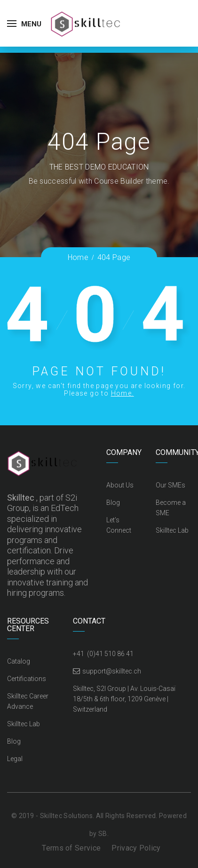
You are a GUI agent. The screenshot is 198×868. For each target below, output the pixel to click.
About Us (120, 485)
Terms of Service (71, 848)
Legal (15, 759)
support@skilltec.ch (112, 671)
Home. (123, 393)
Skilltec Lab (172, 530)
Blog (113, 503)
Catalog (19, 661)
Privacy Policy (136, 848)
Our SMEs (170, 485)
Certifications (27, 679)
